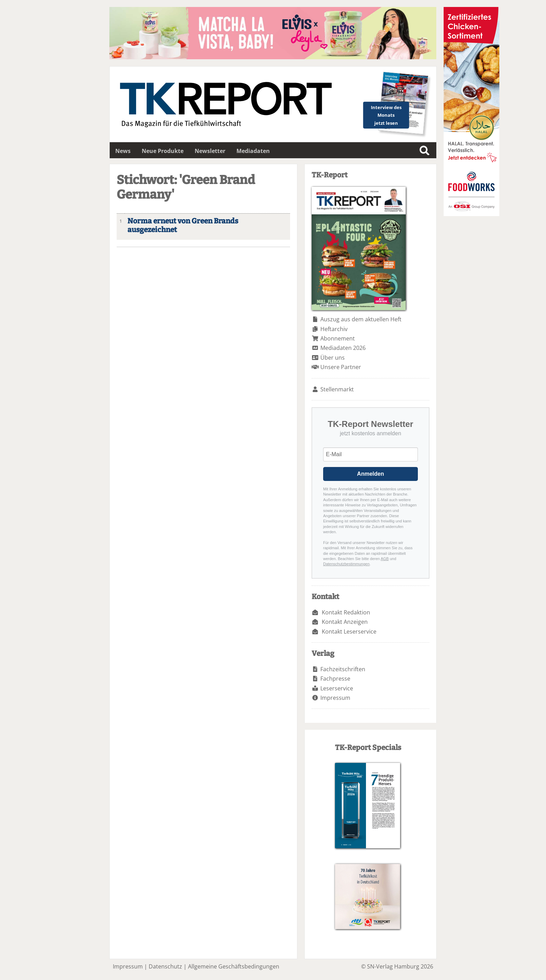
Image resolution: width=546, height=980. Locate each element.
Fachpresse (335, 679)
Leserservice (337, 688)
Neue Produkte (163, 151)
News (123, 151)
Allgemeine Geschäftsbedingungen (234, 966)
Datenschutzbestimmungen (346, 564)
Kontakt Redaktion (346, 612)
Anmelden (370, 474)
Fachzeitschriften (343, 669)
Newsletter (210, 151)
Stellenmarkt (337, 389)
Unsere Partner (341, 367)
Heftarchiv (334, 329)
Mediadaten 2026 (343, 348)
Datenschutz (165, 966)
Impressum (335, 698)
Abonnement (338, 338)
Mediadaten (253, 151)
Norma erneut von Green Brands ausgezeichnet (183, 225)
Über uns (333, 358)
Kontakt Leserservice (349, 631)
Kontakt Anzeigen (345, 622)
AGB (385, 559)
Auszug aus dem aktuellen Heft (361, 319)
